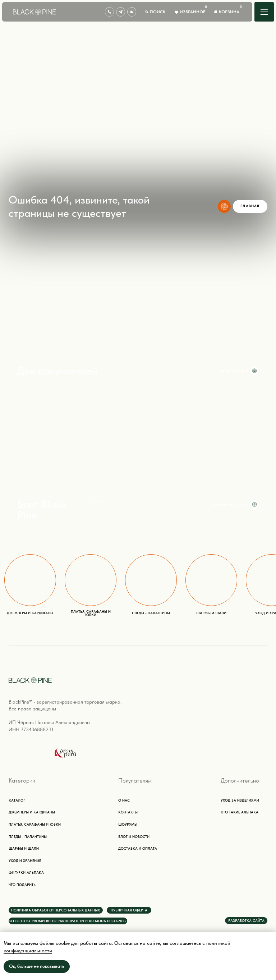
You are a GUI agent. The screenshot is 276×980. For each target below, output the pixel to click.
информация (234, 370)
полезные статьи (230, 504)
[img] (264, 12)
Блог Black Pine (42, 509)
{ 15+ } (97, 501)
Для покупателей (58, 370)
